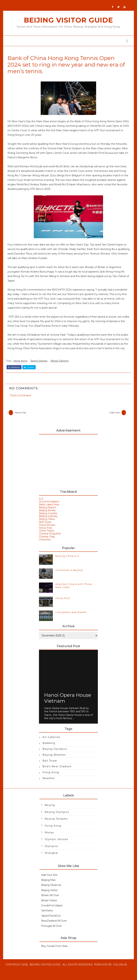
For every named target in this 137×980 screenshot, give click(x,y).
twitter (31, 371)
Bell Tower (45, 527)
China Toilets (47, 536)
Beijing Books (47, 516)
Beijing (50, 810)
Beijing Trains (47, 524)
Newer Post (23, 417)
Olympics (51, 851)
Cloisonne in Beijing (69, 575)
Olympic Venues (56, 844)
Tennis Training (61, 365)
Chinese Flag (47, 542)
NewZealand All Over (54, 926)
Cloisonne (45, 545)
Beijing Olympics (55, 754)
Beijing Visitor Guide (69, 20)
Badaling (49, 748)
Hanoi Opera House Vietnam (68, 703)
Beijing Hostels (48, 518)
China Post (46, 533)
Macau (49, 838)
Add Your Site (49, 880)
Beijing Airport (48, 513)
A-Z (41, 504)
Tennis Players (41, 365)
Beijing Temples (56, 824)
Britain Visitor (49, 905)
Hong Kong (22, 365)
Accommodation (49, 507)
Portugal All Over (52, 931)
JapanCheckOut (51, 921)
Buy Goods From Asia (54, 951)
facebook (16, 371)
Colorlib (15, 975)
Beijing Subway (48, 521)
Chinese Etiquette (50, 539)
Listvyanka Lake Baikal (71, 617)
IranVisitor (47, 916)
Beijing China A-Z (67, 561)
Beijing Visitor (49, 895)
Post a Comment (23, 398)
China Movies (47, 530)
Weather (49, 783)
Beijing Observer (51, 890)
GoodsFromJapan (52, 911)
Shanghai (51, 858)
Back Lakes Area (49, 510)
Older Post (112, 417)
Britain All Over (50, 900)
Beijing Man (48, 885)
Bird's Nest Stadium (57, 772)
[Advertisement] (69, 466)
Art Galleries (52, 742)
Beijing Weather (54, 760)
